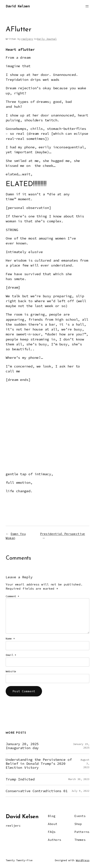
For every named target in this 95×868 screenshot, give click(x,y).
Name (10, 638)
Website (11, 671)
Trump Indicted (20, 779)
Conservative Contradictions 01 (37, 791)
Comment (12, 596)
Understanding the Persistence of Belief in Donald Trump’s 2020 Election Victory (39, 764)
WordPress (83, 860)
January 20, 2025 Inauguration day (22, 746)
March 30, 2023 (79, 779)
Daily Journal (47, 39)
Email (11, 655)
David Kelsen (18, 6)
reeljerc (27, 39)
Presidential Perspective (63, 534)
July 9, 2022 (80, 791)
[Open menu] (87, 6)
